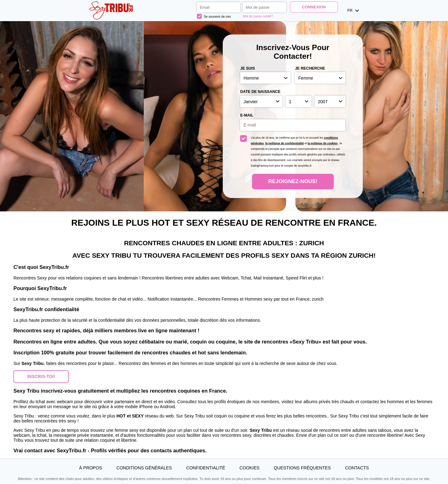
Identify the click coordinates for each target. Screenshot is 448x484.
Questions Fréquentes (302, 468)
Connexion (314, 7)
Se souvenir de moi (214, 16)
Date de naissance (260, 92)
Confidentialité (206, 468)
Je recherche (310, 68)
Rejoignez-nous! (293, 181)
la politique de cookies (323, 143)
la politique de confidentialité (285, 143)
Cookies (250, 468)
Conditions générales (144, 468)
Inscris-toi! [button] (41, 376)
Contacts (357, 468)
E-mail (247, 115)
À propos (91, 468)
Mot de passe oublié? (258, 16)
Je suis (247, 68)
